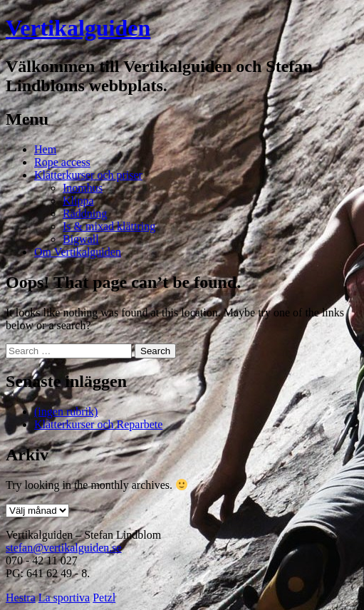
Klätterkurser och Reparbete (98, 424)
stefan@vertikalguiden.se (64, 548)
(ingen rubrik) (66, 412)
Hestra (21, 598)
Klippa (78, 201)
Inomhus (83, 188)
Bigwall (81, 239)
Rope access (62, 162)
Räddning (85, 213)
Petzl (104, 598)
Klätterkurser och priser (88, 175)
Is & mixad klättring (109, 226)
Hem (45, 149)
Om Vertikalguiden (78, 252)
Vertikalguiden (78, 28)
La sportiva (64, 598)
